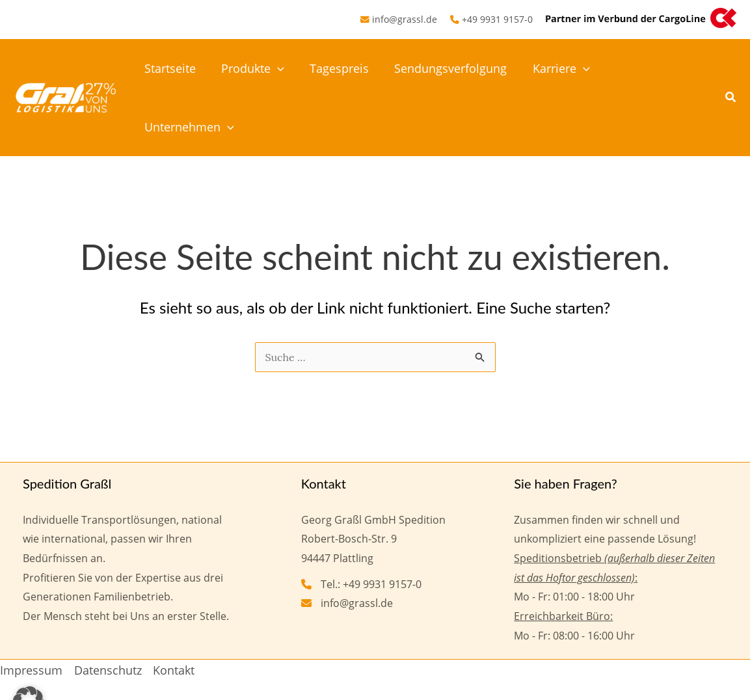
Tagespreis (341, 68)
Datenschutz (108, 612)
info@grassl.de (405, 19)
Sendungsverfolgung (450, 68)
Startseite (176, 68)
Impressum (31, 612)
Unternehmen (656, 68)
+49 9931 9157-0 (497, 19)
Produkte (257, 68)
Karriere (559, 68)
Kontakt (174, 612)
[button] (281, 68)
